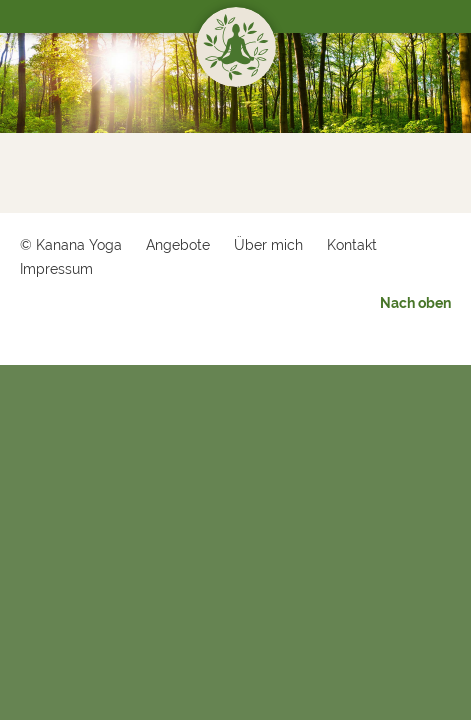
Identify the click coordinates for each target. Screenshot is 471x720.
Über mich (268, 245)
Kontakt (352, 245)
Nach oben (415, 303)
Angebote (178, 245)
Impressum (56, 269)
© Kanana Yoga (71, 245)
